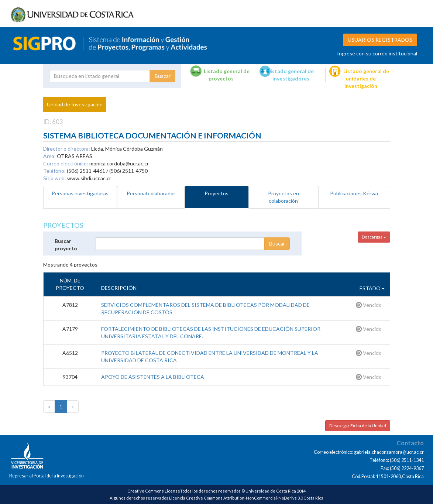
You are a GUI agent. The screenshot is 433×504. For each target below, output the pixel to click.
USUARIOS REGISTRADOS (380, 40)
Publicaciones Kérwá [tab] (354, 193)
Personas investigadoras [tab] (80, 193)
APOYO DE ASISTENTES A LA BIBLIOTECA (153, 377)
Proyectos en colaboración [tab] (283, 197)
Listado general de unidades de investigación (366, 78)
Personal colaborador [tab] (151, 193)
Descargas (374, 237)
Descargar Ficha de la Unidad (358, 426)
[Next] (73, 407)
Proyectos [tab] (216, 193)
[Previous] (49, 407)
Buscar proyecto (66, 245)
